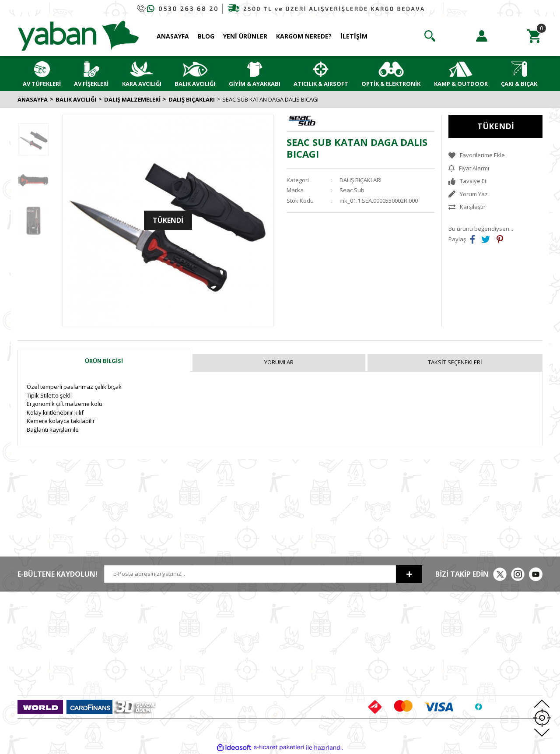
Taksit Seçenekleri (455, 362)
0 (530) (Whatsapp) (63, 647)
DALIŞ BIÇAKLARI (360, 180)
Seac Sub (352, 190)
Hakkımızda (141, 621)
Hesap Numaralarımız (154, 660)
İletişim (134, 634)
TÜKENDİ (496, 126)
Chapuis (459, 686)
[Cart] (534, 36)
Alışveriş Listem (360, 647)
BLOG (206, 36)
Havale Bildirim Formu (154, 647)
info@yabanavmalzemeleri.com (60, 660)
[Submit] (409, 574)
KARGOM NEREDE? (304, 36)
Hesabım (352, 621)
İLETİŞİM (354, 36)
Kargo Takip (248, 673)
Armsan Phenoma (472, 634)
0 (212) (46, 621)
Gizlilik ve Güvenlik (258, 634)
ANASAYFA (173, 36)
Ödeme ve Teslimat (258, 647)
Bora (454, 660)
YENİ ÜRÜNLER (245, 36)
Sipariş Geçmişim (363, 634)
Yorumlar (279, 362)
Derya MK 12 (465, 647)
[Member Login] (482, 36)
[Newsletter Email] (250, 574)
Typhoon (460, 673)
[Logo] (78, 35)
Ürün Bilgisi (104, 361)
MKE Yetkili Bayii (469, 621)
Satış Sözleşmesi (255, 621)
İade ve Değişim (254, 660)
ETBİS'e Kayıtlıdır (147, 673)
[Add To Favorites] (495, 155)
